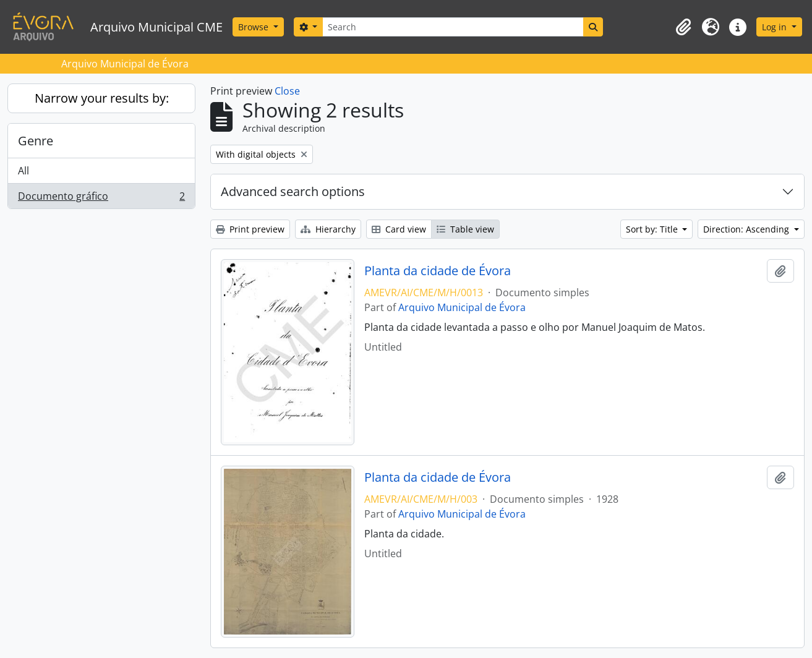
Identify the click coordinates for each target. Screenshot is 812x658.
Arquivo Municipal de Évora (462, 307)
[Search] (453, 27)
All (24, 171)
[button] (683, 27)
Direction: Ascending (747, 229)
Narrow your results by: (102, 98)
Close (287, 91)
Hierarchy (328, 229)
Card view (399, 229)
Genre (36, 141)
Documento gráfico (101, 199)
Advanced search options (293, 191)
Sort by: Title (653, 229)
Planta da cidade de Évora (438, 271)
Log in (776, 27)
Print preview (250, 229)
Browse (254, 27)
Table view (465, 229)
